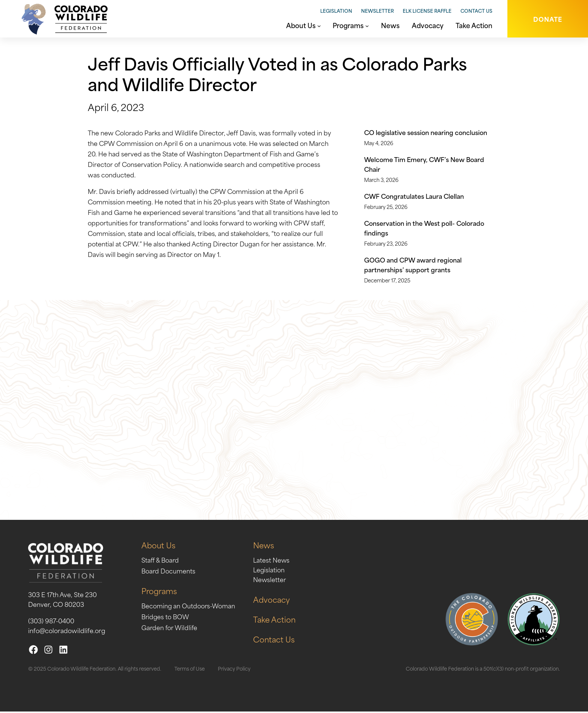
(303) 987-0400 (51, 622)
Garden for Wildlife (170, 629)
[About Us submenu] (319, 25)
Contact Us (476, 11)
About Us (158, 546)
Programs (159, 592)
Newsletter (377, 11)
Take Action (275, 621)
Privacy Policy (234, 670)
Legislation (336, 11)
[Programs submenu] (367, 25)
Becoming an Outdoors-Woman (189, 607)
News (265, 546)
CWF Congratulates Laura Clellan (414, 196)
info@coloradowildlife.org (67, 632)
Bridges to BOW (166, 618)
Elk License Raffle (427, 11)
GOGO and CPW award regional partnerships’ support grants (413, 264)
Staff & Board (161, 561)
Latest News (272, 561)
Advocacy (272, 601)
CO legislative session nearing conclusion (426, 132)
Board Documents (169, 572)
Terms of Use (190, 670)
